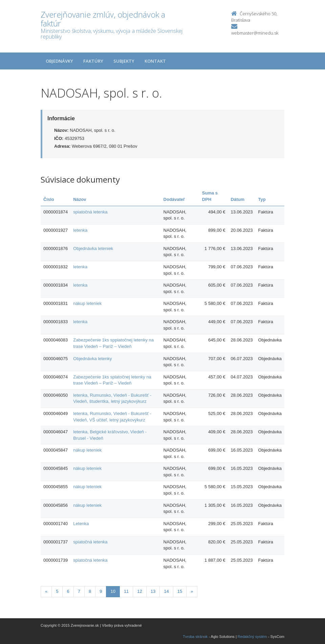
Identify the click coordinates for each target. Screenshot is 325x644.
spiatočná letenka (90, 212)
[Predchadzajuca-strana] (46, 592)
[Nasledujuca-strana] (192, 592)
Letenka (81, 524)
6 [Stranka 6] (68, 591)
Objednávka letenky (92, 359)
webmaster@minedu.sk (255, 33)
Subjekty (124, 61)
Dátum (238, 199)
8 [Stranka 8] (90, 591)
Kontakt (155, 61)
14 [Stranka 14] (166, 591)
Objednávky (59, 61)
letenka (80, 230)
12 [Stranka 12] (139, 591)
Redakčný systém (252, 637)
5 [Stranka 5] (57, 591)
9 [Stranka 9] (101, 591)
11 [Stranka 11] (126, 591)
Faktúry (93, 61)
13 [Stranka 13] (153, 591)
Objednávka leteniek (93, 248)
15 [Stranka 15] (180, 591)
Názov (80, 199)
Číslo (49, 199)
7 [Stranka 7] (79, 591)
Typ (262, 199)
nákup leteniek (87, 303)
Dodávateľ (174, 199)
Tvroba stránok (195, 637)
